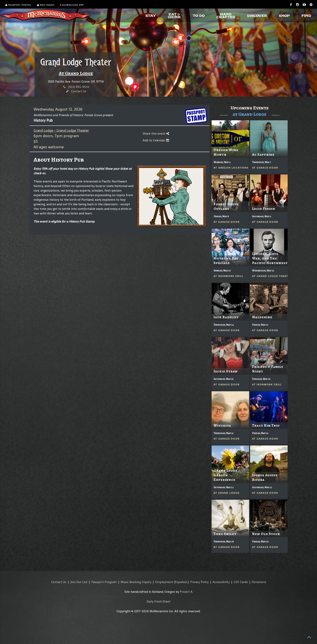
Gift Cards (241, 582)
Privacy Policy (199, 582)
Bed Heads (46, 5)
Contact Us (79, 91)
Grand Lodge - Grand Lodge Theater (61, 130)
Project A (186, 592)
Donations (259, 582)
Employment (164, 582)
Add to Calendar (156, 140)
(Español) (181, 582)
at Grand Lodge (250, 114)
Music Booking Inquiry (136, 582)
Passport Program (104, 582)
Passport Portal (18, 5)
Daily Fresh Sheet (159, 601)
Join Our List (79, 582)
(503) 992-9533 (79, 87)
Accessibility (221, 582)
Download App (72, 5)
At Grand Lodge (76, 73)
